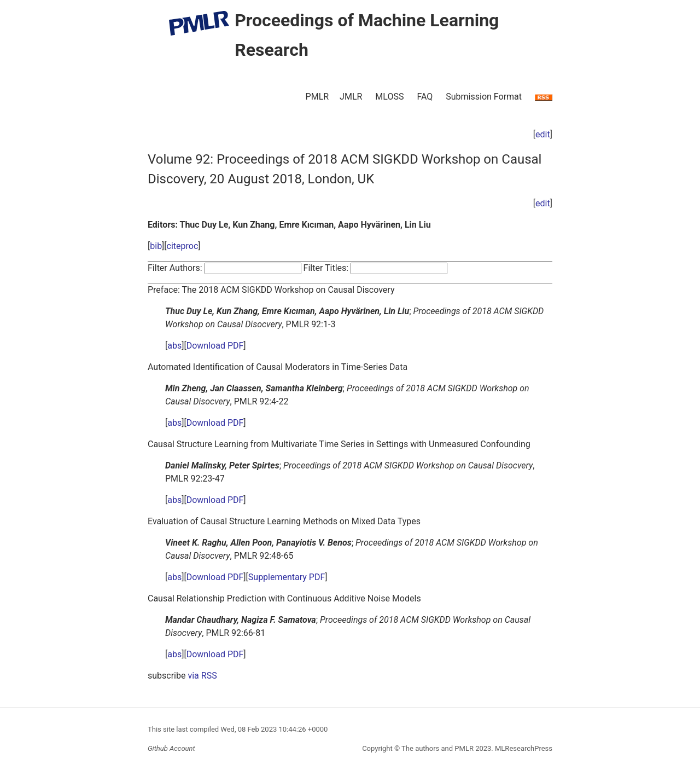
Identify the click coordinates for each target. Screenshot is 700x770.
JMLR (351, 97)
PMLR (317, 97)
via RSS (202, 676)
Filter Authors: (175, 268)
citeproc (183, 246)
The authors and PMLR (437, 748)
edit (543, 134)
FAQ (425, 97)
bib (156, 246)
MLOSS (389, 97)
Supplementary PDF (287, 577)
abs (174, 346)
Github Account (171, 748)
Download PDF (215, 346)
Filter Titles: (326, 268)
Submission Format (484, 97)
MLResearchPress (523, 748)
